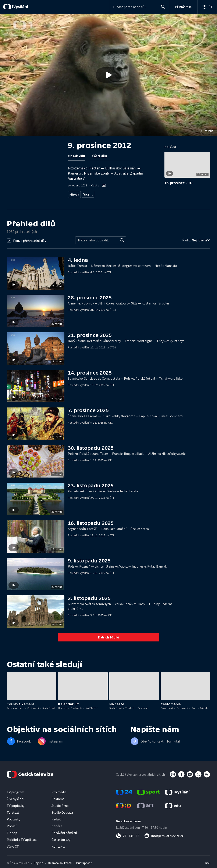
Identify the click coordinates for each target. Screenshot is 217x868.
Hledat (162, 8)
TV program (15, 797)
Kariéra (57, 831)
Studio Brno (60, 810)
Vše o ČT (13, 851)
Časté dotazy (61, 844)
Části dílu (99, 156)
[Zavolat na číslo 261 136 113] (128, 841)
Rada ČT (57, 824)
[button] (108, 75)
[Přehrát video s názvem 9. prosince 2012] (108, 75)
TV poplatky (16, 810)
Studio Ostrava (62, 817)
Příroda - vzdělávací (96, 194)
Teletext (13, 817)
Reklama (58, 804)
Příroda (74, 194)
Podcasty (13, 824)
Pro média (59, 797)
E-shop (12, 838)
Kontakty (58, 851)
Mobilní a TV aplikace (22, 844)
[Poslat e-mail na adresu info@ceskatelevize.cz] (164, 841)
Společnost (76, 200)
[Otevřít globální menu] (207, 7)
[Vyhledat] (122, 245)
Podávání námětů (64, 838)
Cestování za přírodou (126, 194)
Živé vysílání (15, 804)
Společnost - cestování (101, 200)
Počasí (12, 831)
